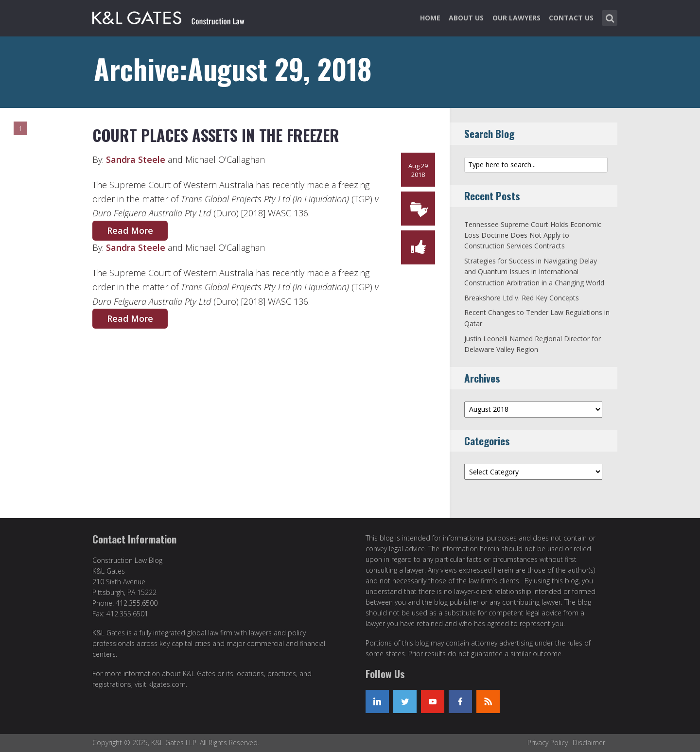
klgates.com (167, 684)
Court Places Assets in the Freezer (216, 135)
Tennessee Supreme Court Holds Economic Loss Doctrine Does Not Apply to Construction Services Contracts (533, 235)
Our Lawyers (516, 18)
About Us (466, 18)
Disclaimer (589, 743)
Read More (130, 230)
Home (430, 18)
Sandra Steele (136, 159)
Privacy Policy (548, 743)
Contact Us (571, 18)
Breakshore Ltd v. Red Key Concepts (522, 298)
